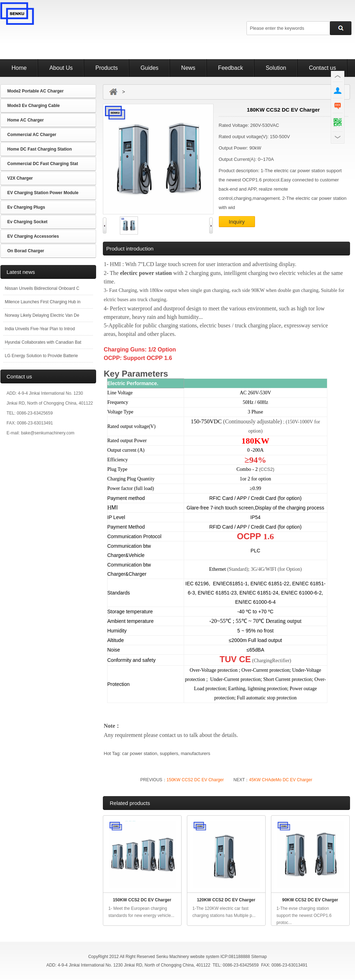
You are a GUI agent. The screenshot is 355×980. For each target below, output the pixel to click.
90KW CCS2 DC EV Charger (310, 900)
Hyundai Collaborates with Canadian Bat (43, 342)
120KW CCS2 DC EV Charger (226, 900)
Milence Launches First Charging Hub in (43, 302)
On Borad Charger (26, 251)
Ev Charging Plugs (26, 207)
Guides (149, 68)
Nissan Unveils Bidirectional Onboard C (42, 288)
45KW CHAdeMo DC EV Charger (281, 780)
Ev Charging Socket (27, 222)
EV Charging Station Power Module (43, 193)
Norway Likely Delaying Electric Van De (42, 315)
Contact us (322, 68)
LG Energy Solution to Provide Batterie (41, 356)
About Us (61, 68)
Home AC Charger (26, 120)
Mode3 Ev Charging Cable (34, 106)
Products (107, 68)
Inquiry (237, 222)
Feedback (231, 68)
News (188, 68)
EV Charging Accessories (33, 236)
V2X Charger (20, 178)
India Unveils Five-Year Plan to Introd (40, 329)
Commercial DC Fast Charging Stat (43, 164)
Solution (276, 68)
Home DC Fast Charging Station (40, 149)
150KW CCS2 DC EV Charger (195, 780)
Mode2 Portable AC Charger (36, 91)
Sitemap (259, 957)
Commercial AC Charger (32, 135)
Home (19, 68)
